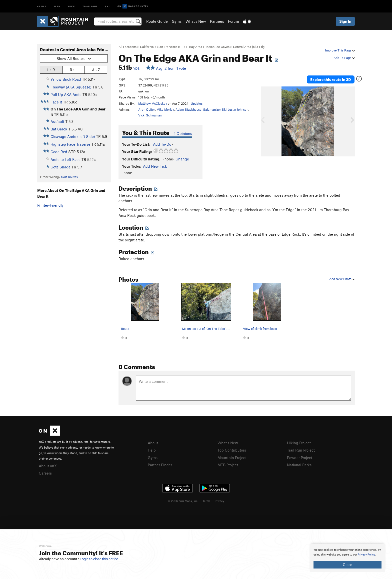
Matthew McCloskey (153, 103)
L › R (51, 70)
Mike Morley (165, 109)
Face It (56, 102)
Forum (233, 21)
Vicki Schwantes (150, 115)
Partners (217, 21)
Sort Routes (69, 177)
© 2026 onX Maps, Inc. (183, 501)
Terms (206, 501)
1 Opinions (183, 133)
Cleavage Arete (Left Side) (73, 136)
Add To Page (344, 58)
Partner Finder (160, 465)
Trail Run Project (301, 450)
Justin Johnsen (238, 109)
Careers (45, 473)
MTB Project (228, 465)
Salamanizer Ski (215, 109)
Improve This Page (340, 50)
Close (347, 565)
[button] (266, 121)
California (147, 47)
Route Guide (157, 21)
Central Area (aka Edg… (250, 47)
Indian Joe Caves (218, 47)
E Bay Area (194, 47)
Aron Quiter (147, 109)
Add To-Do (162, 144)
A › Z (96, 70)
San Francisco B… (170, 47)
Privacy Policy (366, 555)
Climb (42, 6)
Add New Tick (155, 166)
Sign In (345, 21)
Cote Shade (60, 167)
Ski (107, 6)
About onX (48, 466)
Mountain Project (232, 458)
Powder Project (300, 458)
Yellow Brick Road (66, 79)
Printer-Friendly (50, 205)
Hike (71, 6)
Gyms (177, 21)
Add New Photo (342, 279)
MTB (57, 6)
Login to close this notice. (99, 559)
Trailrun (90, 6)
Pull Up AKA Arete (66, 94)
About (153, 443)
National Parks (299, 465)
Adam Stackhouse (188, 109)
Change (182, 159)
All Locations (127, 47)
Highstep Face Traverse (70, 144)
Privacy (219, 501)
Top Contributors (232, 450)
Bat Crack (59, 129)
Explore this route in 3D (331, 79)
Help (152, 450)
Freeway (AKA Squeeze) (71, 87)
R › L (74, 70)
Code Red (59, 152)
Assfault (57, 121)
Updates (197, 103)
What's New (196, 21)
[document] (347, 558)
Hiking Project (299, 443)
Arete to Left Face (65, 159)
